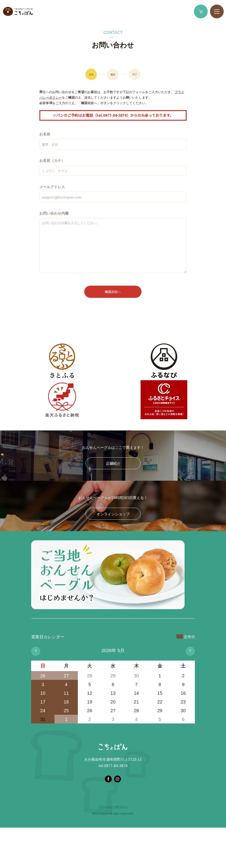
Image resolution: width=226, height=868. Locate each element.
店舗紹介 (113, 463)
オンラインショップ (113, 514)
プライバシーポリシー (113, 806)
